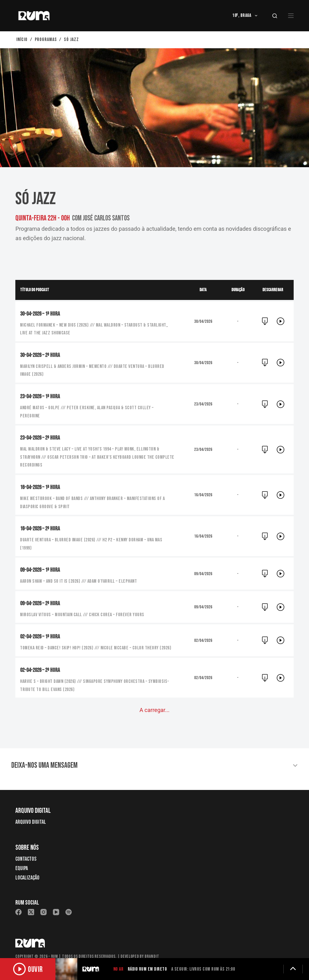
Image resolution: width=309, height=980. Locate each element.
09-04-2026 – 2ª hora (42, 603)
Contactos (26, 850)
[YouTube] (56, 903)
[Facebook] (18, 903)
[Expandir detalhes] (293, 969)
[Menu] (291, 16)
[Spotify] (69, 903)
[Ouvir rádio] (31, 969)
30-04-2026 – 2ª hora (42, 355)
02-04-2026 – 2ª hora (42, 670)
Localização (27, 868)
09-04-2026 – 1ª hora (42, 570)
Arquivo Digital (31, 813)
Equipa (22, 859)
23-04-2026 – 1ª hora (42, 396)
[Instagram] (44, 903)
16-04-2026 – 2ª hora (42, 529)
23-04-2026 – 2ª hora (42, 438)
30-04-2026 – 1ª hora (42, 314)
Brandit (152, 947)
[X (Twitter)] (31, 903)
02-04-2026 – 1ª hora (42, 637)
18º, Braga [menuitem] (246, 16)
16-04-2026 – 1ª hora (42, 487)
